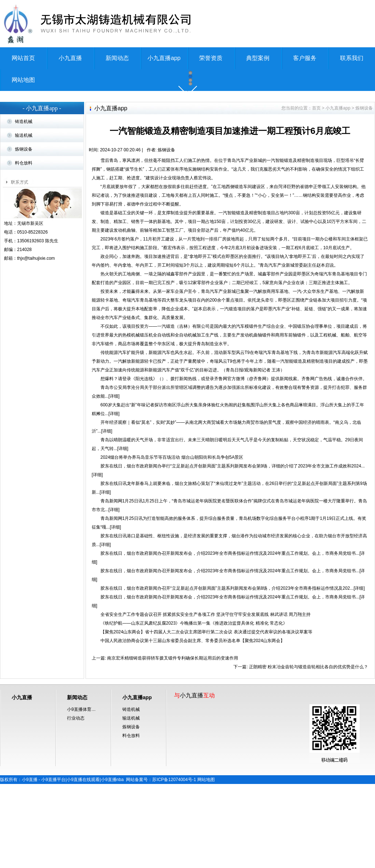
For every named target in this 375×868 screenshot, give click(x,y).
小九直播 (70, 58)
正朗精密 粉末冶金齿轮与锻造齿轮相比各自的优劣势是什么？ (308, 751)
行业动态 (76, 802)
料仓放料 (24, 247)
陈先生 (52, 325)
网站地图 (23, 80)
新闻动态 (117, 58)
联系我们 (352, 58)
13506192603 (30, 325)
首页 (316, 192)
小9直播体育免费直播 (83, 793)
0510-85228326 (32, 316)
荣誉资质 (211, 58)
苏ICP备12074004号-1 (174, 864)
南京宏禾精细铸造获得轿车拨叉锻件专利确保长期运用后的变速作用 (172, 742)
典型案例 (258, 58)
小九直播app (164, 58)
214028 (24, 334)
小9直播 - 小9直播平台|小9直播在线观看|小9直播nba (73, 864)
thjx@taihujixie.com (36, 342)
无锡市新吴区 (30, 307)
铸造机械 (24, 206)
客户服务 (305, 58)
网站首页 (23, 58)
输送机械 (24, 219)
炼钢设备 (24, 233)
